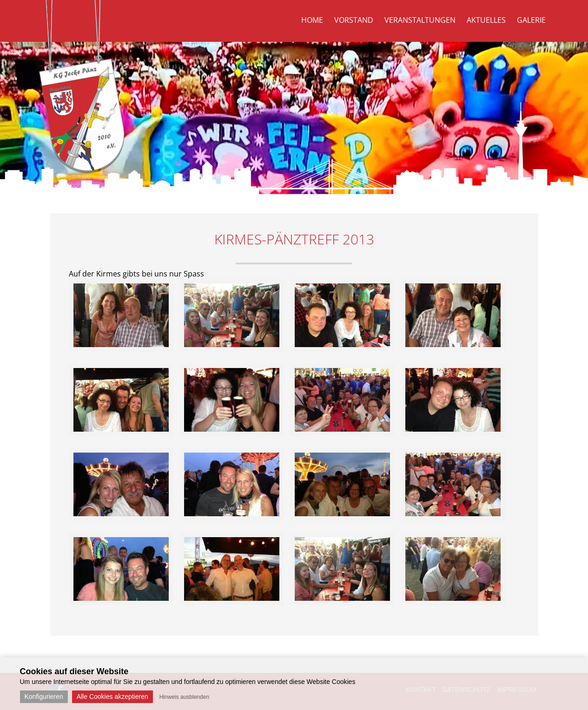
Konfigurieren (44, 697)
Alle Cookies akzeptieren (112, 697)
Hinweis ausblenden (184, 697)
